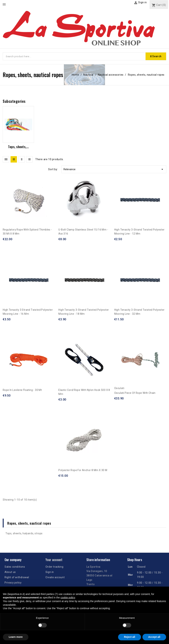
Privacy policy (13, 583)
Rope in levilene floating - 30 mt (22, 390)
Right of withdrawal (17, 577)
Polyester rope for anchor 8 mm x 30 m (83, 470)
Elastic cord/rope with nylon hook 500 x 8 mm (84, 392)
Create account (55, 577)
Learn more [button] (16, 637)
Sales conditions (15, 567)
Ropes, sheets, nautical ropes (29, 523)
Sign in (50, 572)
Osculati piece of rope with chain (135, 393)
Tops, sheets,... (18, 147)
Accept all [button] (154, 637)
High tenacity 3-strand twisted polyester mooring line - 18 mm (84, 312)
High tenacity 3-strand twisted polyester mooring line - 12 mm (139, 232)
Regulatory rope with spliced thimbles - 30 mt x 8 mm (27, 232)
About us (10, 572)
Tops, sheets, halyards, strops (24, 533)
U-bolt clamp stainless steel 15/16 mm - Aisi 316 (83, 232)
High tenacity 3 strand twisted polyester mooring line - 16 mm (28, 312)
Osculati (119, 388)
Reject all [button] (129, 637)
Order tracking (54, 567)
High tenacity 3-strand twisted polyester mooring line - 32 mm (139, 312)
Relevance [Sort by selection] (114, 169)
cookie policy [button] (68, 598)
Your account (54, 560)
